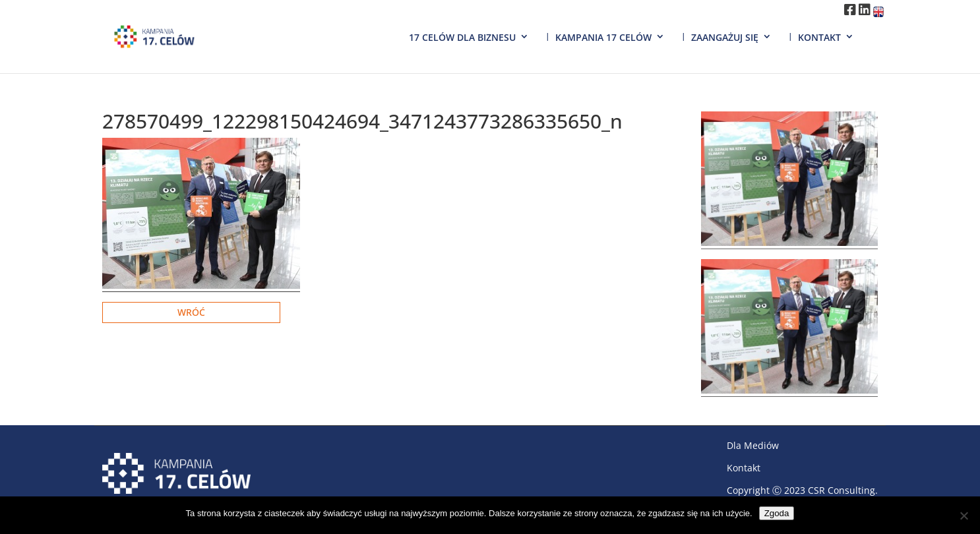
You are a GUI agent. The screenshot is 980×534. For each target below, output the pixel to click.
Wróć (191, 312)
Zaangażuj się (725, 37)
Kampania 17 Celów (603, 37)
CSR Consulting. (843, 490)
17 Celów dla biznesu (462, 37)
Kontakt (819, 37)
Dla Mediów (753, 445)
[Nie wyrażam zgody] (964, 516)
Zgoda (777, 513)
